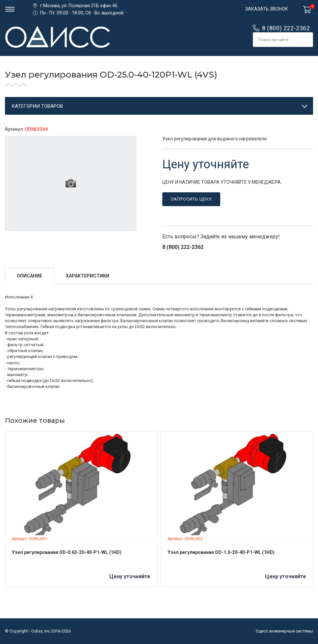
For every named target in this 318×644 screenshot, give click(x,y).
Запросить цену (191, 199)
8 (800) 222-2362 (286, 28)
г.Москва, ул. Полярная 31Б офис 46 (79, 6)
